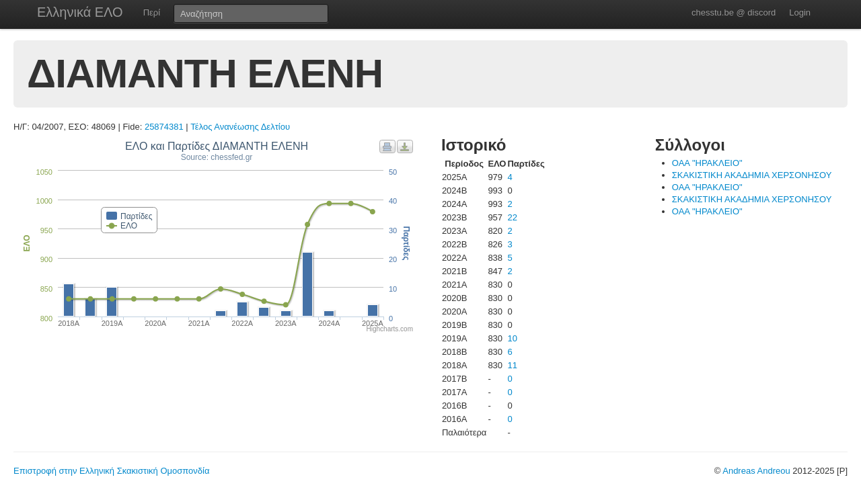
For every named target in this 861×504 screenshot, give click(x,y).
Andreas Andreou (756, 471)
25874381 (164, 127)
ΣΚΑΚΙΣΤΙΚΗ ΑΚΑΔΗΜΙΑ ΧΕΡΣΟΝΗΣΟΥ (752, 175)
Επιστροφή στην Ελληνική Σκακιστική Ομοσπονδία (111, 471)
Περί (152, 12)
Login (800, 12)
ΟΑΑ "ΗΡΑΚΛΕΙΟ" (707, 163)
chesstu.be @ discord (734, 12)
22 (512, 217)
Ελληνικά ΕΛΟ (80, 12)
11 (512, 365)
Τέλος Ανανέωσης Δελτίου (240, 127)
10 (512, 338)
